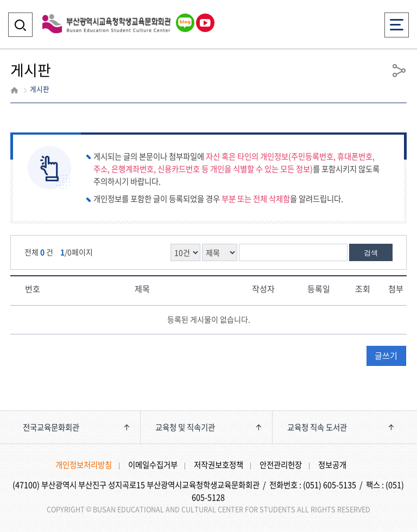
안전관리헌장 (281, 465)
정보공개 (332, 465)
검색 (371, 253)
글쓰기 (386, 356)
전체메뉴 (397, 21)
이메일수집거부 (153, 465)
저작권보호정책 (219, 465)
